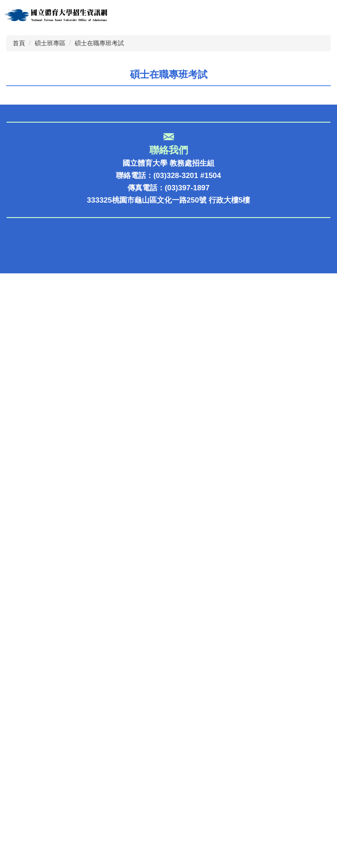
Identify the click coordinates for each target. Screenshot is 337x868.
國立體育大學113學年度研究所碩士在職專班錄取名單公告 (154, 268)
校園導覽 (22, 613)
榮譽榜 (18, 557)
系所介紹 (22, 571)
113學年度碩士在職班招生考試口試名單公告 (131, 281)
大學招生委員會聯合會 (44, 844)
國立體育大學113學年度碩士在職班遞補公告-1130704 (147, 256)
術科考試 (22, 830)
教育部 (18, 773)
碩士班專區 (50, 143)
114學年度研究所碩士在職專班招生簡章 (124, 243)
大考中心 (22, 787)
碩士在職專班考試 (99, 143)
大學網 (18, 759)
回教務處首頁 (29, 656)
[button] (11, 73)
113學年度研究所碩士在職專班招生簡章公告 (131, 294)
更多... (313, 352)
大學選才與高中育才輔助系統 (55, 717)
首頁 (19, 143)
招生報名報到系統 (36, 543)
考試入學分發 (29, 815)
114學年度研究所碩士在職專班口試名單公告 (131, 230)
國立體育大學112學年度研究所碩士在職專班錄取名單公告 (154, 332)
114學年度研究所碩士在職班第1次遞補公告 (130, 217)
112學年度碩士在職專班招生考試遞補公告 (128, 319)
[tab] (93, 109)
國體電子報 (25, 599)
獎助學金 (22, 585)
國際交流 (22, 627)
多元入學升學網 (33, 745)
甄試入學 (22, 801)
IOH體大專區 (28, 731)
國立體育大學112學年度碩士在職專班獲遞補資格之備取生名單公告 (169, 307)
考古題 (18, 641)
